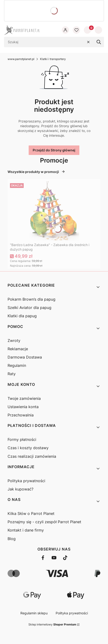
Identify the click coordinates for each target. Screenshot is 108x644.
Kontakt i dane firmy (26, 530)
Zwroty (14, 341)
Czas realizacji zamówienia (32, 456)
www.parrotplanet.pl (21, 59)
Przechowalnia (21, 415)
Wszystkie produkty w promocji (36, 172)
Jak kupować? (20, 489)
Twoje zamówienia (24, 398)
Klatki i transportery (53, 59)
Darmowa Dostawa (25, 357)
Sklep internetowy (52, 624)
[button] (99, 42)
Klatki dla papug (22, 316)
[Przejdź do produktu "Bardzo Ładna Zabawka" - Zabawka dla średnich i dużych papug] (54, 211)
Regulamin (17, 365)
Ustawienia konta (23, 407)
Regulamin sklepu (34, 613)
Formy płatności (22, 439)
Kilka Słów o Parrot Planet (31, 513)
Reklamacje (18, 349)
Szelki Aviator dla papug (29, 308)
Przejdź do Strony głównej (54, 150)
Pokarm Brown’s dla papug (31, 299)
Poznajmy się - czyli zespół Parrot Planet (44, 522)
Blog (12, 539)
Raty (12, 374)
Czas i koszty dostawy (28, 448)
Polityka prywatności (26, 481)
